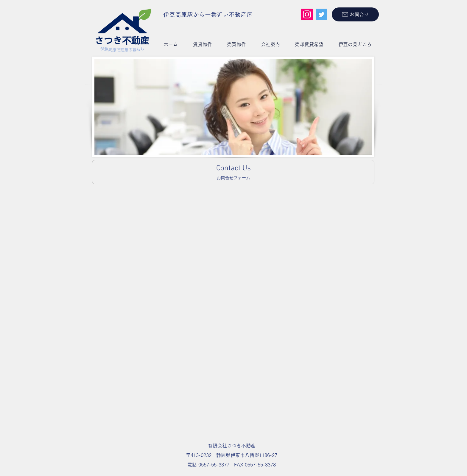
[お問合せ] (355, 14)
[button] (202, 44)
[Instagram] (307, 14)
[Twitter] (322, 14)
